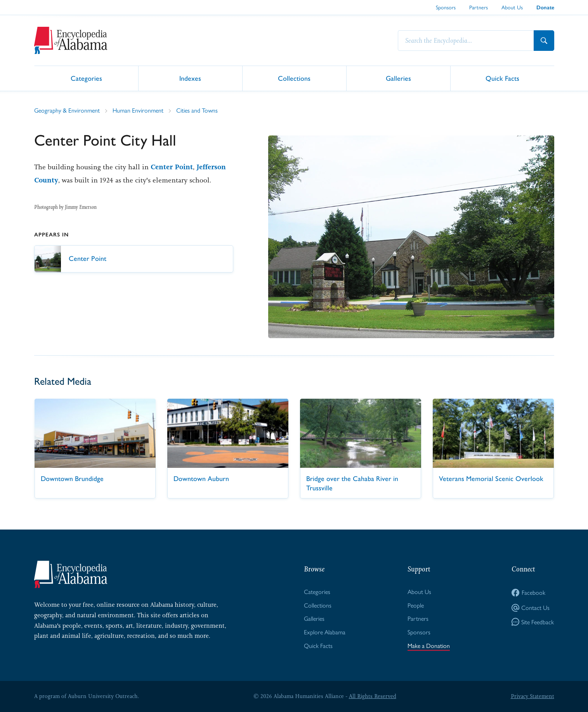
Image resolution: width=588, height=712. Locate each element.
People (416, 605)
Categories (86, 78)
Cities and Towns (197, 110)
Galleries (398, 78)
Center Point (172, 167)
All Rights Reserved (373, 696)
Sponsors (446, 7)
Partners (479, 7)
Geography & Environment (67, 110)
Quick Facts (502, 78)
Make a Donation (429, 645)
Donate (545, 8)
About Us (512, 7)
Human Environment (138, 110)
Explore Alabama (325, 632)
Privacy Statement (532, 696)
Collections (294, 78)
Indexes (190, 78)
